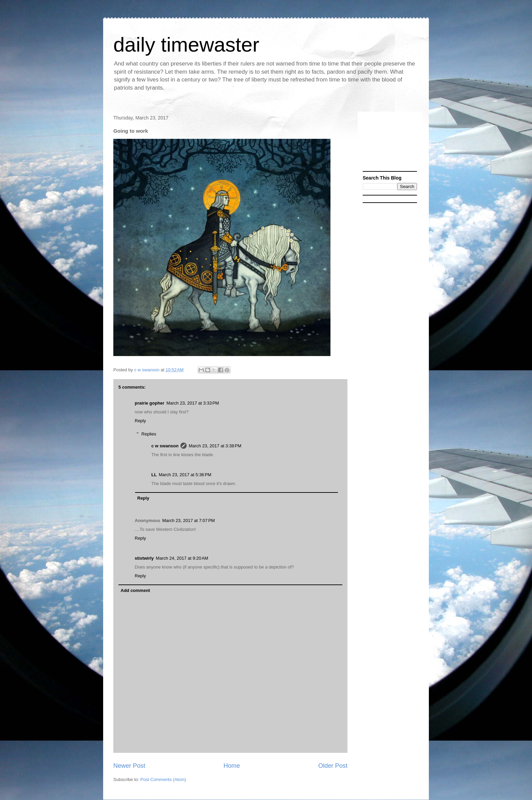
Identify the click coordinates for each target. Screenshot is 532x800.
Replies (149, 434)
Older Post (333, 766)
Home (232, 766)
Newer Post (129, 766)
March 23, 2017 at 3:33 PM (193, 403)
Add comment (136, 590)
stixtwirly (144, 558)
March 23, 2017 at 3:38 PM (215, 446)
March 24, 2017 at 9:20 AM (182, 558)
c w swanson (165, 446)
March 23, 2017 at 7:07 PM (188, 520)
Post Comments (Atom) (163, 779)
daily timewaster (186, 45)
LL (154, 475)
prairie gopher (149, 403)
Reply (140, 421)
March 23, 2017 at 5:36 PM (185, 475)
